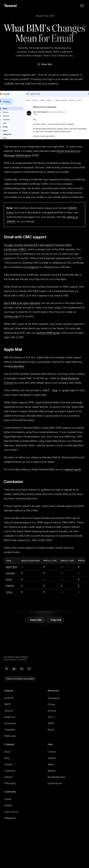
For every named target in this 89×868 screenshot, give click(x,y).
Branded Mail (16, 366)
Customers (10, 771)
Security (52, 711)
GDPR (51, 723)
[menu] (82, 6)
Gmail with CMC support (27, 237)
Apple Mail (15, 349)
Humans (9, 777)
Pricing (51, 704)
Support (52, 758)
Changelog (54, 698)
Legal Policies (55, 783)
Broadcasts (10, 723)
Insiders (8, 805)
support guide (73, 469)
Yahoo (9, 592)
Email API (9, 698)
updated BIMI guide (48, 333)
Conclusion (15, 482)
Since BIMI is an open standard (22, 303)
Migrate (52, 771)
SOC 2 (51, 717)
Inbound (9, 711)
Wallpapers (10, 818)
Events (8, 799)
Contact (52, 752)
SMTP (8, 704)
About (8, 752)
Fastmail (10, 573)
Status (51, 764)
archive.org (11, 316)
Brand (51, 730)
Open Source (11, 812)
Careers (9, 764)
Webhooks (10, 736)
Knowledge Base (57, 777)
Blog (7, 758)
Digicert (34, 267)
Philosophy (10, 783)
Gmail (9, 579)
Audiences (10, 717)
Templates (10, 730)
